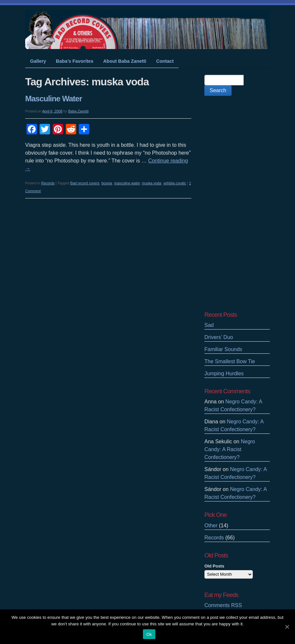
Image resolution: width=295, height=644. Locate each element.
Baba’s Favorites (75, 61)
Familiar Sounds (223, 349)
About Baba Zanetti (125, 61)
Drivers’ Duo (219, 337)
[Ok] (287, 627)
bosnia (107, 183)
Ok (149, 634)
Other (211, 525)
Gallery (38, 61)
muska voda (152, 183)
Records (48, 183)
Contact (165, 61)
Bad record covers (85, 183)
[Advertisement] (237, 203)
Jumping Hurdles (224, 373)
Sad (209, 325)
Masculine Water (54, 99)
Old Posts (214, 566)
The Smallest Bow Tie (230, 361)
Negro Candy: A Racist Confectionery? (230, 449)
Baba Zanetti (78, 111)
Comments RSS (223, 605)
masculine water (127, 183)
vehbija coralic (175, 183)
